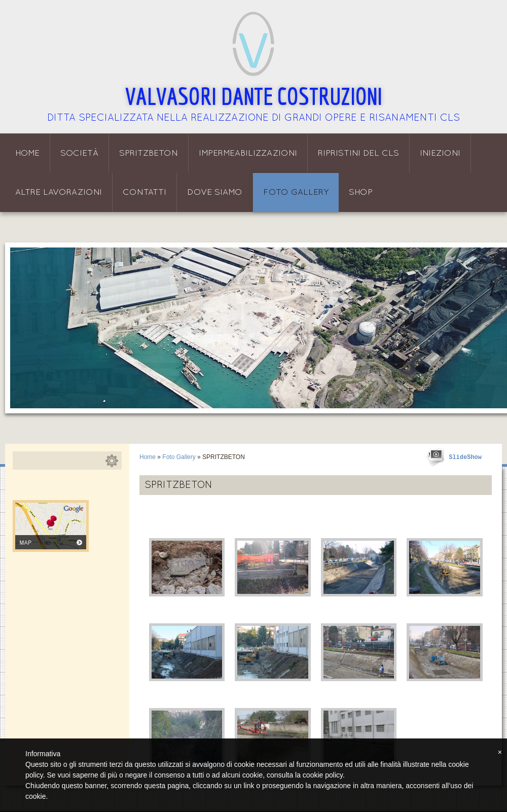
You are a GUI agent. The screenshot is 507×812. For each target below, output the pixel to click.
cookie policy (323, 775)
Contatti (144, 192)
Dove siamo (215, 192)
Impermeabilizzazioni (248, 153)
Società (79, 153)
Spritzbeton (149, 153)
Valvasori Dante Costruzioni (254, 96)
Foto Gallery (296, 192)
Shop (361, 192)
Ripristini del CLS (358, 153)
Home (27, 153)
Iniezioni (440, 153)
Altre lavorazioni (59, 192)
